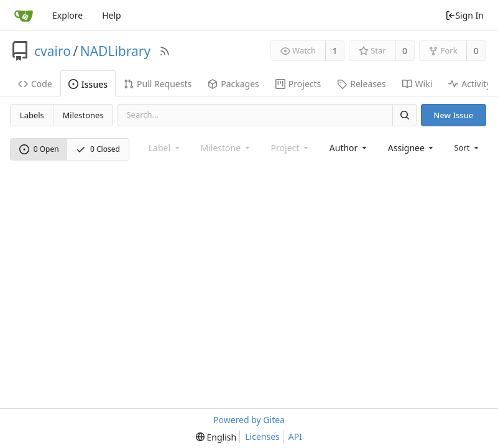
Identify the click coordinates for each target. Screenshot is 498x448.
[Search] (404, 115)
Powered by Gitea (249, 420)
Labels (32, 115)
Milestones (83, 115)
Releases (361, 84)
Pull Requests (158, 84)
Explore (67, 15)
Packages (233, 84)
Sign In (464, 15)
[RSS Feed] (165, 51)
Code (35, 84)
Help (112, 15)
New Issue (453, 115)
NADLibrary (115, 51)
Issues (88, 84)
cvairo (53, 51)
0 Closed (98, 149)
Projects (298, 84)
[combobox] (349, 148)
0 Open (39, 149)
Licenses (262, 436)
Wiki (417, 84)
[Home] (24, 16)
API (295, 436)
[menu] (467, 147)
